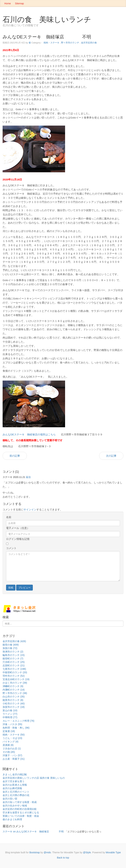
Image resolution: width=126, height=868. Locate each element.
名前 (9, 517)
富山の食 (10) (10, 710)
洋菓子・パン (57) (12, 755)
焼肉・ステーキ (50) (14, 735)
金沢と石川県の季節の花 (16, 795)
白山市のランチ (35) (14, 697)
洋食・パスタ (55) (12, 724)
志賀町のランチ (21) (14, 665)
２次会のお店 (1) (12, 748)
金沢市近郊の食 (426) (14, 641)
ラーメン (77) (10, 714)
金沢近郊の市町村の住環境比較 (20, 809)
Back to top (63, 858)
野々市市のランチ (70, 43)
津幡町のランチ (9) (13, 686)
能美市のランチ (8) (13, 700)
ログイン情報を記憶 (18, 539)
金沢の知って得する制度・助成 (20, 802)
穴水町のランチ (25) (14, 662)
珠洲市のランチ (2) (13, 652)
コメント (11, 548)
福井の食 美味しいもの (52, 778)
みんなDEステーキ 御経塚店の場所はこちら (29, 434)
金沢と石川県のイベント (16, 792)
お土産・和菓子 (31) (14, 759)
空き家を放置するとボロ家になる (21, 812)
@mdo (47, 852)
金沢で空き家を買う (14, 781)
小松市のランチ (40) (14, 703)
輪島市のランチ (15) (14, 655)
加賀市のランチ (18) (14, 707)
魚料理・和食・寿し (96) (16, 728)
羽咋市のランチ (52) (14, 676)
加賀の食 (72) (10, 648)
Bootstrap (35, 852)
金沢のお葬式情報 (12, 788)
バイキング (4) (10, 742)
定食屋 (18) (9, 731)
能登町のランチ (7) (13, 659)
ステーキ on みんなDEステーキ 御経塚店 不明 (33, 832)
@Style (87, 852)
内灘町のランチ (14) (14, 690)
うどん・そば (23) (12, 738)
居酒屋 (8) (8, 745)
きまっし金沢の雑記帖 (15, 774)
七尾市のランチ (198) (14, 669)
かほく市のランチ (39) (15, 683)
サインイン (30, 510)
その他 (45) (9, 752)
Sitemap (19, 3)
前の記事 (15, 456)
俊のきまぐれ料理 (12, 819)
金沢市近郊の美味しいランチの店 (21, 778)
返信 (28, 477)
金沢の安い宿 (10, 799)
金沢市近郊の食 (89, 43)
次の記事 (111, 456)
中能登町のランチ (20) (15, 672)
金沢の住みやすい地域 (15, 806)
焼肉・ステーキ (51, 43)
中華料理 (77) (10, 717)
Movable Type (113, 852)
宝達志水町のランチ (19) (16, 679)
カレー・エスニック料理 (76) (18, 721)
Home (8, 3)
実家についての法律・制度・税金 (21, 816)
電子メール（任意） (18, 528)
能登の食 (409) (11, 645)
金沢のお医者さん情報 (15, 785)
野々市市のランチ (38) (15, 693)
